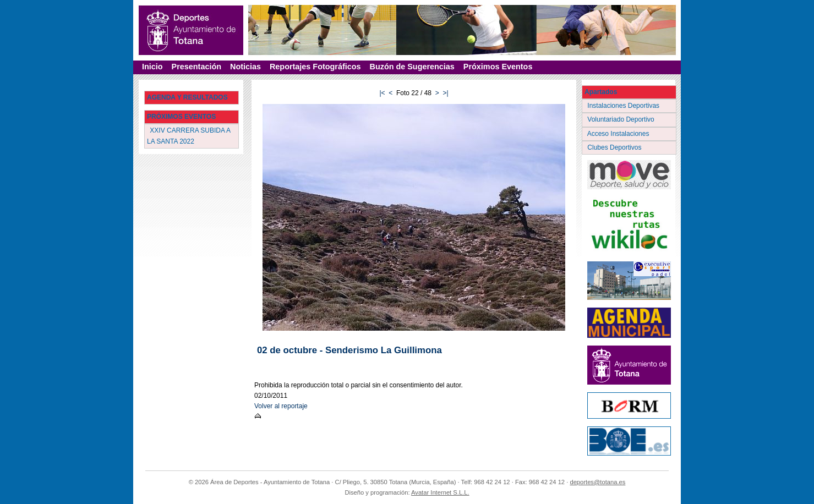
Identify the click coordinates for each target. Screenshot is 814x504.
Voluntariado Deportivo (622, 119)
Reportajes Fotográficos (315, 67)
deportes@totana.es (597, 482)
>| (445, 93)
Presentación (196, 67)
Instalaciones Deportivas (624, 106)
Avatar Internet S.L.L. (440, 492)
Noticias (245, 67)
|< (382, 93)
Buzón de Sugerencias (412, 67)
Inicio (152, 67)
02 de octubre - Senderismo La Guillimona (349, 350)
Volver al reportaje (281, 406)
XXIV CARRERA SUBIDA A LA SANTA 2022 (189, 136)
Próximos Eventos (498, 67)
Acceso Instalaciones (619, 134)
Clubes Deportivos (615, 147)
